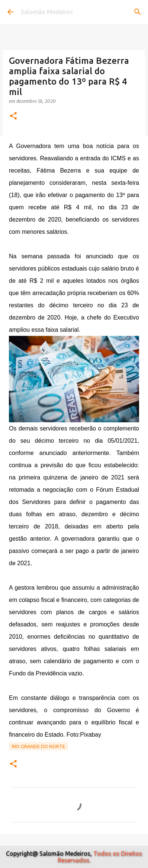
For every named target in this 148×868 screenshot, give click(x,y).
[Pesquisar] (138, 12)
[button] (13, 116)
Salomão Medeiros (47, 12)
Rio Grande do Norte (38, 746)
